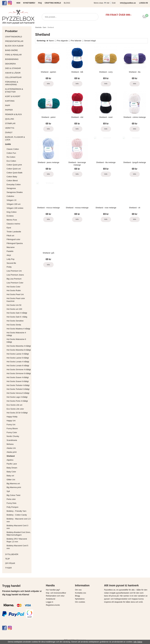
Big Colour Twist (13, 495)
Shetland (11, 456)
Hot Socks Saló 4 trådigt (17, 313)
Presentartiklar (18, 41)
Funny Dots (11, 503)
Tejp (18, 559)
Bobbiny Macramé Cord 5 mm (17, 547)
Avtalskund (50, 599)
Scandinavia (12, 440)
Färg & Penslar (18, 55)
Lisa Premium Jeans (15, 275)
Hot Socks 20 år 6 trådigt (17, 413)
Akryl (9, 255)
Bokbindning (18, 59)
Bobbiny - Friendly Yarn (16, 511)
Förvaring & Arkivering (18, 83)
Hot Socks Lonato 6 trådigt (18, 366)
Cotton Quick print (14, 165)
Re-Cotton (11, 157)
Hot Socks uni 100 (14, 309)
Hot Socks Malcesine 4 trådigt (16, 334)
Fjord (9, 228)
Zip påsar (10, 563)
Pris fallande (76, 41)
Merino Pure (12, 220)
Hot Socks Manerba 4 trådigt (19, 346)
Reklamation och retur (55, 596)
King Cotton (12, 212)
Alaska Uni (11, 448)
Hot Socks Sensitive (15, 321)
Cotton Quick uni (14, 169)
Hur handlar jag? (53, 590)
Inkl (108, 3)
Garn (18, 144)
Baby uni (10, 476)
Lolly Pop (10, 259)
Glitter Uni (11, 480)
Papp (18, 105)
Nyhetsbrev (80, 599)
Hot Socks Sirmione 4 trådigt (19, 369)
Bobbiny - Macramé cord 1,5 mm (19, 520)
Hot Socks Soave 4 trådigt (18, 377)
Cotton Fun (11, 153)
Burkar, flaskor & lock (18, 138)
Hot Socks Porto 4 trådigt (17, 401)
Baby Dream (12, 468)
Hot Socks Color (13, 287)
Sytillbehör (18, 554)
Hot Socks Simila (14, 325)
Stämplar (18, 123)
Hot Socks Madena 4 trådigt (18, 329)
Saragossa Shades (15, 192)
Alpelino (10, 460)
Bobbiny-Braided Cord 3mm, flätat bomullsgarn (19, 534)
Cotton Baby (12, 177)
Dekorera (18, 64)
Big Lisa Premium (14, 279)
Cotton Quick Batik (15, 173)
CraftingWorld (18, 37)
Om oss (78, 590)
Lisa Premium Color (15, 283)
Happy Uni (11, 421)
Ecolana (10, 216)
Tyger (18, 568)
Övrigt (9, 133)
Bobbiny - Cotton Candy (17, 515)
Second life (11, 263)
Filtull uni (10, 236)
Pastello (10, 251)
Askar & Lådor (13, 73)
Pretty (9, 267)
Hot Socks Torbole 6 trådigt (18, 389)
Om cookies (80, 602)
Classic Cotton (13, 149)
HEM (18, 3)
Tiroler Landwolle (14, 232)
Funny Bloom (12, 428)
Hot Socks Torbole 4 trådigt (18, 385)
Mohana (10, 444)
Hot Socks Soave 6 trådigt (18, 381)
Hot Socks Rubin (14, 290)
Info (48, 84)
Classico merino (13, 224)
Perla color (11, 499)
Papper (18, 110)
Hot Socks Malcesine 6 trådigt (16, 341)
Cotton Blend (12, 181)
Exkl (114, 3)
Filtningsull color (13, 239)
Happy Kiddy (12, 417)
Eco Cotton (11, 161)
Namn (51, 41)
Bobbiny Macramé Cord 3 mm (17, 527)
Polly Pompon (12, 507)
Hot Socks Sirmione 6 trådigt (19, 373)
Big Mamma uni (13, 484)
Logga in (50, 602)
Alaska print (12, 452)
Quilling (18, 119)
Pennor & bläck (18, 114)
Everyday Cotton (14, 184)
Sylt (8, 491)
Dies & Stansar (18, 68)
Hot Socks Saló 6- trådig (17, 317)
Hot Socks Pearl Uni (15, 294)
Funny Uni (11, 425)
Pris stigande (62, 41)
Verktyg (18, 128)
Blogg (67, 3)
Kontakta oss (80, 593)
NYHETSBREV (29, 3)
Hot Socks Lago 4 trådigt (17, 397)
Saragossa (11, 188)
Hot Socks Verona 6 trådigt (18, 393)
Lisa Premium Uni (14, 271)
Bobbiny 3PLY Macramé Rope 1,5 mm (17, 540)
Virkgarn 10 (11, 200)
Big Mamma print (14, 487)
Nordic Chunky (13, 436)
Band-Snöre (18, 50)
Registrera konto (53, 605)
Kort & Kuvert (18, 96)
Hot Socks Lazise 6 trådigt (18, 358)
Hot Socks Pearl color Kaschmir (16, 300)
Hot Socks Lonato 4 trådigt (18, 362)
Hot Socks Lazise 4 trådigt (18, 354)
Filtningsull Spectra (15, 243)
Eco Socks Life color (15, 409)
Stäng (140, 642)
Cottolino (10, 196)
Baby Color (11, 472)
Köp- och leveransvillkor (56, 593)
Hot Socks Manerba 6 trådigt (19, 350)
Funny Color (12, 432)
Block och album (18, 46)
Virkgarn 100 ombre (15, 208)
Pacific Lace (12, 464)
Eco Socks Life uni (14, 405)
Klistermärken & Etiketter (18, 90)
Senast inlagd (90, 41)
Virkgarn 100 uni (13, 204)
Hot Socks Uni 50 (14, 305)
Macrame (11, 247)
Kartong (18, 101)
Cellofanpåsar (13, 77)
